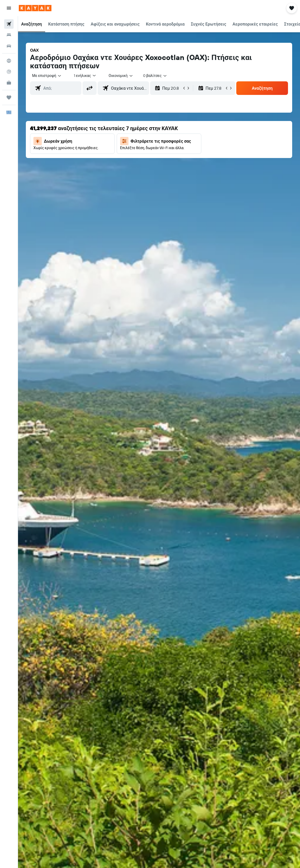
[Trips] (9, 98)
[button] (9, 8)
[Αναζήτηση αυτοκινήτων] (9, 46)
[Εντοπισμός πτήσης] (9, 72)
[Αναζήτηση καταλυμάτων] (9, 35)
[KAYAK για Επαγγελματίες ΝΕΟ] (9, 83)
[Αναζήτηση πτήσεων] (9, 24)
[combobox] (121, 76)
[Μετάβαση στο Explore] (9, 61)
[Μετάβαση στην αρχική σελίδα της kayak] (35, 8)
